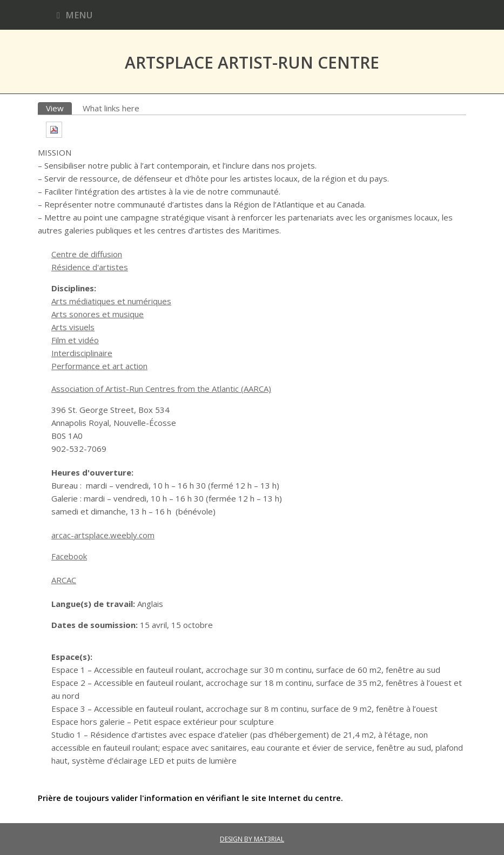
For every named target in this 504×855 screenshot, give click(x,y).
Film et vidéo (75, 340)
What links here (111, 108)
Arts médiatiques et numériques (111, 301)
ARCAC (64, 580)
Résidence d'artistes (90, 267)
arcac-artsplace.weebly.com (103, 535)
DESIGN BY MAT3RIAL (252, 839)
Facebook (69, 556)
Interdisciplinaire (82, 353)
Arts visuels (73, 327)
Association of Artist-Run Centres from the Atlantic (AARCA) (161, 389)
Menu (75, 15)
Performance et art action (99, 366)
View (59, 108)
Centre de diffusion (87, 254)
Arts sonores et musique (98, 314)
